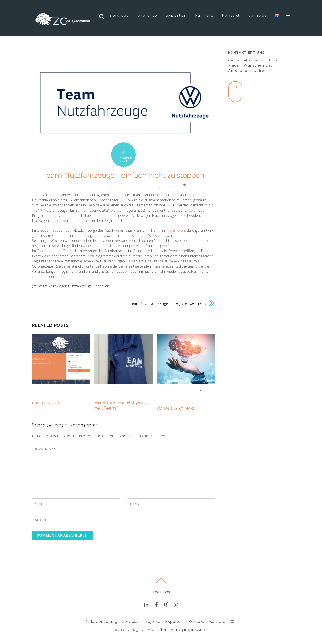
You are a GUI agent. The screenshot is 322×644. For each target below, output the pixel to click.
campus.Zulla (47, 402)
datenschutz (168, 630)
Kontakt (231, 15)
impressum (195, 630)
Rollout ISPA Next (176, 408)
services (130, 622)
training (167, 186)
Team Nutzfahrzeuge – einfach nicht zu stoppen (124, 175)
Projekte (152, 622)
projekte (147, 15)
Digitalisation (47, 395)
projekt (154, 186)
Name (39, 503)
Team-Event (176, 230)
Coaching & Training (91, 186)
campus (258, 15)
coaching (140, 186)
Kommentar (45, 449)
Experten (176, 15)
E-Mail (135, 503)
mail (235, 92)
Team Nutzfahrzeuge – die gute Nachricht (168, 303)
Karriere (204, 15)
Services (119, 15)
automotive (122, 186)
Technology (170, 401)
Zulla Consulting (101, 622)
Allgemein (65, 186)
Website (41, 520)
